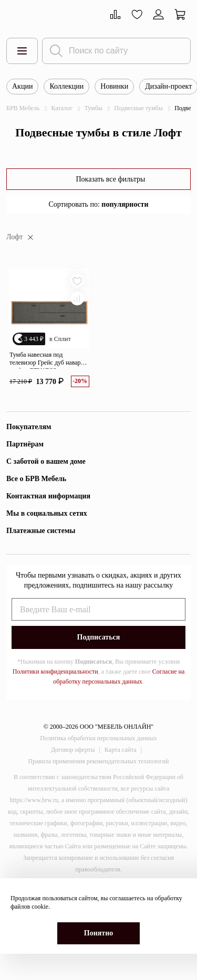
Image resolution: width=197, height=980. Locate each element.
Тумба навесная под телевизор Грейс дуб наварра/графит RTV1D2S (49, 360)
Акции (22, 86)
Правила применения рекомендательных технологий (99, 761)
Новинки (114, 86)
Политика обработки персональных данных (98, 738)
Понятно (98, 933)
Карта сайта (121, 750)
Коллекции (66, 86)
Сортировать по (98, 204)
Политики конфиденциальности (55, 672)
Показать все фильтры (110, 179)
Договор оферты (73, 750)
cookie (40, 907)
